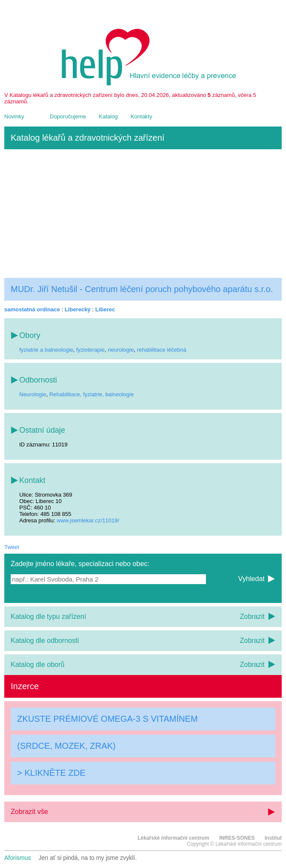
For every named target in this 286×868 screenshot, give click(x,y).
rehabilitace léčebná (162, 350)
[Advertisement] (143, 214)
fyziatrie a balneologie (46, 350)
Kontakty (142, 116)
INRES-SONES (237, 838)
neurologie (121, 350)
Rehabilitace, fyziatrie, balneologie (91, 394)
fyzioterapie (90, 350)
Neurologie (33, 394)
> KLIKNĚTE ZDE (51, 773)
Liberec (105, 309)
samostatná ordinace (32, 309)
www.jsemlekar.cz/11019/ (88, 520)
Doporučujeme (68, 116)
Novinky (14, 116)
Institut (273, 838)
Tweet (12, 547)
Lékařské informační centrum (173, 838)
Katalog (108, 116)
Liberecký (78, 309)
